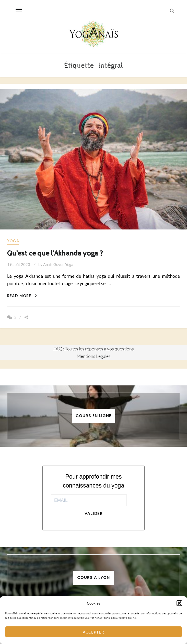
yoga (13, 241)
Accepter (93, 632)
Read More (22, 296)
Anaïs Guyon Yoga (58, 264)
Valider (94, 513)
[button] (179, 603)
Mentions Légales (94, 356)
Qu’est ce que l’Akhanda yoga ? (55, 253)
